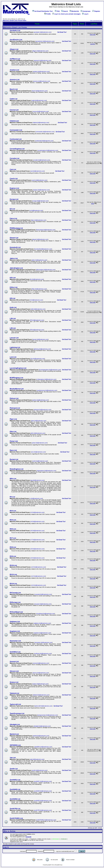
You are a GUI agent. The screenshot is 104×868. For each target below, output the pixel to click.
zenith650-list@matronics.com (43, 801)
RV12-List (13, 575)
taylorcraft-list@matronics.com (43, 706)
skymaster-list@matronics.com (43, 643)
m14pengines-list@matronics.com (46, 379)
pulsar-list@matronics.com (40, 443)
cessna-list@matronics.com (40, 112)
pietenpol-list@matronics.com (42, 410)
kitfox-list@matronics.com (39, 289)
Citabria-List (14, 121)
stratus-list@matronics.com (40, 684)
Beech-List (14, 89)
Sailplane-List (15, 622)
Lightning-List (15, 347)
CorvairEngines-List (17, 149)
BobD (93, 204)
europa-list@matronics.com (40, 201)
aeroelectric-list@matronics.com (45, 41)
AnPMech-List (15, 59)
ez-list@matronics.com (36, 211)
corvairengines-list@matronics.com (48, 150)
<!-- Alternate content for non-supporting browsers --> (1, 1)
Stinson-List (14, 671)
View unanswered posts (96, 21)
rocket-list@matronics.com (40, 461)
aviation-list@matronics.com (41, 72)
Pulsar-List (14, 441)
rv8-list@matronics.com (37, 549)
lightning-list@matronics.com (42, 349)
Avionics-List (15, 80)
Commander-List (16, 130)
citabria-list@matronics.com (41, 123)
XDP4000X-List (15, 745)
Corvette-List (15, 158)
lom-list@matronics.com (38, 359)
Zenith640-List (15, 789)
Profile (48, 14)
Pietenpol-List (15, 408)
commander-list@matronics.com (45, 132)
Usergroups (86, 11)
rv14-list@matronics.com (38, 585)
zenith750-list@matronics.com (43, 810)
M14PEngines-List (16, 378)
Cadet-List (14, 99)
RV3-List (13, 511)
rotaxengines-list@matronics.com (46, 471)
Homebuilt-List (15, 247)
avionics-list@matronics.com (42, 81)
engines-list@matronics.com (41, 190)
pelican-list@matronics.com (40, 400)
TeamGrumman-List (17, 713)
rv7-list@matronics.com (37, 540)
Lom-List (13, 357)
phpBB (49, 865)
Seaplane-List (15, 631)
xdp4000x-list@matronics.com (43, 747)
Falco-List (13, 219)
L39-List (13, 328)
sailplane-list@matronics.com (42, 623)
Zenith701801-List (16, 818)
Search (65, 11)
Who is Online (9, 831)
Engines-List (14, 188)
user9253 (93, 44)
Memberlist (74, 11)
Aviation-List (14, 70)
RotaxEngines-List (17, 469)
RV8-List (13, 547)
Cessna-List (14, 110)
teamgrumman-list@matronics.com (47, 715)
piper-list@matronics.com (39, 421)
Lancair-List (14, 338)
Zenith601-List (15, 780)
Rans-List (13, 450)
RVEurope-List (15, 602)
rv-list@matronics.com (36, 499)
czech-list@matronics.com (39, 180)
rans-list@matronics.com (38, 452)
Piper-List (13, 419)
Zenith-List (14, 769)
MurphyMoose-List (17, 389)
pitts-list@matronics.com (38, 433)
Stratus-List (14, 682)
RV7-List (13, 538)
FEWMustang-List (16, 228)
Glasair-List (14, 238)
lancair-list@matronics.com (40, 339)
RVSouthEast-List (16, 612)
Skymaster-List (15, 641)
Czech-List (14, 179)
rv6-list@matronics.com (37, 531)
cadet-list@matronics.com (39, 100)
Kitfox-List (14, 287)
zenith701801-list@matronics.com (46, 820)
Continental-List (16, 139)
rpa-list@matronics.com (37, 480)
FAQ (57, 11)
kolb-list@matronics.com (38, 309)
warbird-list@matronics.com (41, 736)
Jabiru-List (14, 258)
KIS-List (13, 278)
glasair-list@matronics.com (40, 239)
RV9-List (13, 556)
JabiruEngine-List (16, 268)
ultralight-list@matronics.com (42, 726)
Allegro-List (14, 49)
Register (96, 11)
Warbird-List (14, 734)
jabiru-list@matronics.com (39, 260)
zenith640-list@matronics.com (43, 791)
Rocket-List (14, 459)
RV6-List (13, 529)
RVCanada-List (15, 593)
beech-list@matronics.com (40, 91)
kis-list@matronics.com (37, 279)
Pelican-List (14, 398)
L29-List (13, 319)
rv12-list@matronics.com (38, 576)
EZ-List (12, 209)
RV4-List (13, 520)
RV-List (12, 497)
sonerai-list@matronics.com (41, 663)
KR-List (13, 298)
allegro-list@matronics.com (40, 51)
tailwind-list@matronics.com (41, 695)
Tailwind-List (14, 693)
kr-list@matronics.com (36, 300)
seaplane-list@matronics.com (42, 633)
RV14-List (13, 584)
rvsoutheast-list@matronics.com (45, 614)
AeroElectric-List (16, 40)
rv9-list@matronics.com (37, 558)
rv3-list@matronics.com (37, 512)
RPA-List (13, 479)
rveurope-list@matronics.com (43, 604)
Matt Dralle (93, 35)
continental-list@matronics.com (44, 141)
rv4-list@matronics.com (37, 522)
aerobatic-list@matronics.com (42, 32)
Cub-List (13, 169)
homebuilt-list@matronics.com (43, 249)
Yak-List (13, 758)
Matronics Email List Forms (15, 27)
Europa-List (14, 199)
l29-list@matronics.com (37, 320)
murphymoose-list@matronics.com (47, 390)
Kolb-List (13, 308)
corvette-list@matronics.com (41, 160)
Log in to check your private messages (66, 14)
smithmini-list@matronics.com (43, 654)
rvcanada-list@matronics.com (43, 594)
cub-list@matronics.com (37, 171)
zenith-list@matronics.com (39, 770)
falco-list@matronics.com (39, 220)
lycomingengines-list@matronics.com (50, 370)
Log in (85, 14)
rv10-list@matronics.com (38, 567)
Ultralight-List (15, 725)
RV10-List (13, 565)
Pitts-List (13, 432)
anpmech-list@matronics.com (42, 61)
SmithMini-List (15, 652)
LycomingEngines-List (18, 368)
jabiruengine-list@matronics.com (46, 270)
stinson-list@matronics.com (41, 673)
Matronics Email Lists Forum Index (15, 20)
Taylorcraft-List (15, 704)
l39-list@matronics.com (37, 330)
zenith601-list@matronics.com (43, 781)
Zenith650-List (15, 799)
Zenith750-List (15, 809)
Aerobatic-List (15, 31)
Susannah (29, 837)
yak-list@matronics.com (37, 759)
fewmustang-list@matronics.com (46, 230)
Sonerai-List (14, 662)
